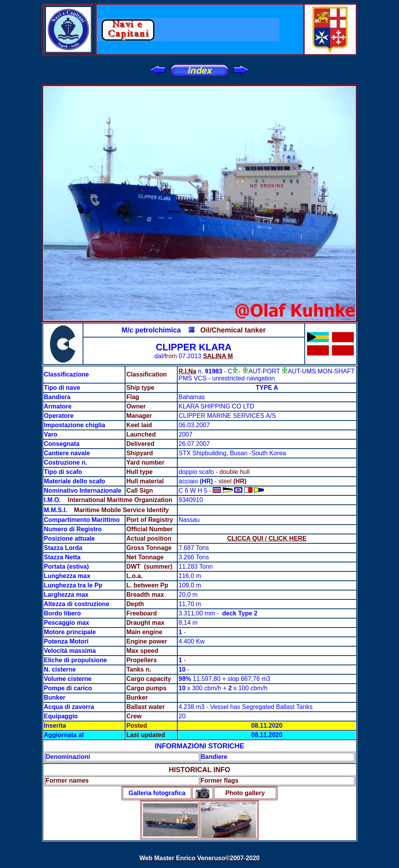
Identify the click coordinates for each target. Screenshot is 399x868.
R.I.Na (187, 371)
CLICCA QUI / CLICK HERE (267, 538)
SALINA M (218, 356)
